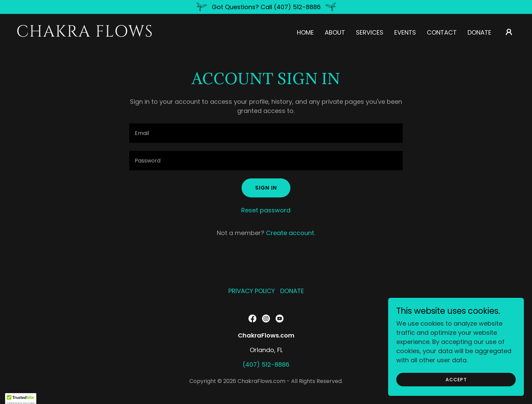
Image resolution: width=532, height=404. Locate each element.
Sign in (266, 188)
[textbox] (266, 133)
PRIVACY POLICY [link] (252, 291)
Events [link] (405, 32)
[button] (509, 32)
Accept (456, 380)
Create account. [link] (291, 233)
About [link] (335, 32)
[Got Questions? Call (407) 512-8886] (266, 7)
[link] (86, 34)
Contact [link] (442, 32)
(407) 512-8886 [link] (266, 364)
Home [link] (305, 32)
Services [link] (370, 32)
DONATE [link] (479, 32)
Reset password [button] (266, 210)
